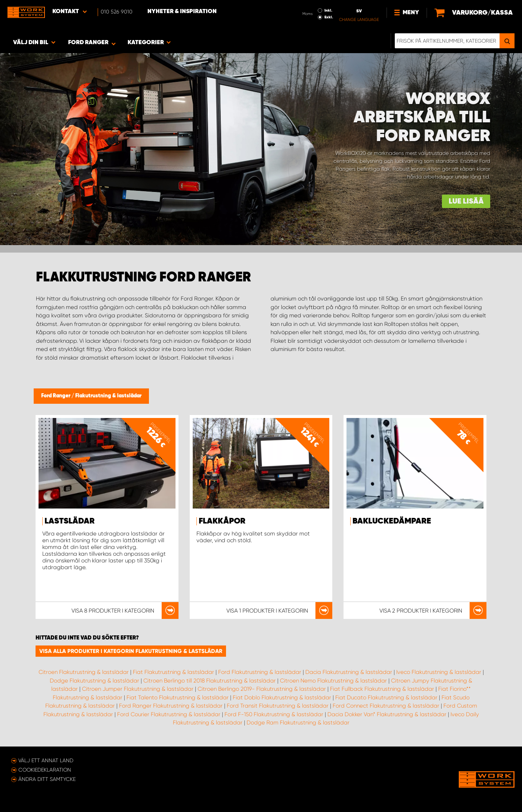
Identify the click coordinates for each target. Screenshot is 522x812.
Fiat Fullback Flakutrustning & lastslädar (382, 689)
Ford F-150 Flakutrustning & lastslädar (274, 714)
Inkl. (328, 10)
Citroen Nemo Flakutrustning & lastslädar (333, 681)
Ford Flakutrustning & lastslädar (260, 672)
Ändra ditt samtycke (47, 779)
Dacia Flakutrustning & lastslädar (349, 672)
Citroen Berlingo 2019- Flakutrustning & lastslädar (262, 689)
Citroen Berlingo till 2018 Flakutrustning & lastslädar (210, 681)
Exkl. (329, 17)
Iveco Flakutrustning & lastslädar (439, 672)
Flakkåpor (222, 521)
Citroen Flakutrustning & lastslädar (84, 672)
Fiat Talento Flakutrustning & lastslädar (178, 697)
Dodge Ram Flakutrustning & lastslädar (298, 723)
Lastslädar (70, 521)
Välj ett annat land (46, 760)
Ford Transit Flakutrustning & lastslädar (278, 706)
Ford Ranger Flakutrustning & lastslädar (171, 706)
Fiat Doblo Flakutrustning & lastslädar (282, 697)
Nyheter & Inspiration (182, 12)
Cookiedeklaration (45, 770)
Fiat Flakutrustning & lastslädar (173, 672)
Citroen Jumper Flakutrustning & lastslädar (138, 689)
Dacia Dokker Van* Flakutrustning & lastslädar (387, 714)
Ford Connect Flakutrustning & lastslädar (386, 706)
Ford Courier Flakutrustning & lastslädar (169, 714)
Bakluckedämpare (392, 521)
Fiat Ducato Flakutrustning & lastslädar (386, 697)
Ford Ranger (56, 396)
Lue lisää (466, 202)
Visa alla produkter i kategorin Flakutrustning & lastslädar (131, 651)
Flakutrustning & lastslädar (108, 396)
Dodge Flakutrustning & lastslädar (94, 681)
